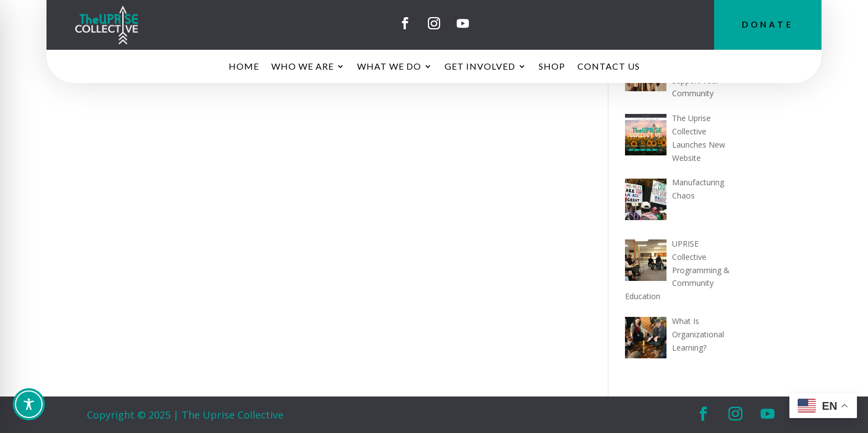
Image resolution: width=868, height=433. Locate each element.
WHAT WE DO (389, 67)
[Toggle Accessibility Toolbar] (436, 404)
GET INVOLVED (480, 67)
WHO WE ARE (303, 67)
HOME (244, 67)
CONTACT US (609, 67)
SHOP (552, 67)
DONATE (768, 24)
